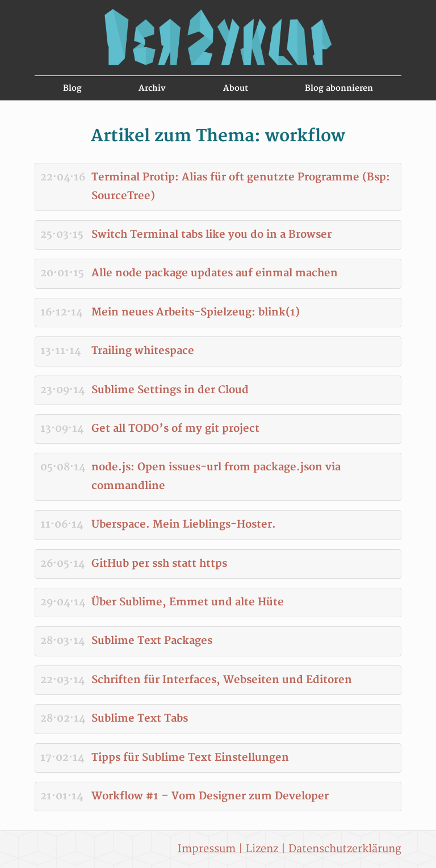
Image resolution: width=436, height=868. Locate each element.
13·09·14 (62, 429)
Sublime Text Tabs (140, 719)
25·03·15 (62, 235)
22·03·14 (62, 680)
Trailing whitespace (143, 351)
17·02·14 (62, 758)
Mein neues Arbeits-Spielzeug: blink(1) (196, 312)
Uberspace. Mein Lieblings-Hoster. (184, 524)
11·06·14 (62, 524)
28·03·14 (62, 641)
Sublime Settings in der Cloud (170, 390)
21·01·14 (62, 796)
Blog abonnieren (339, 88)
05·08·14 (63, 467)
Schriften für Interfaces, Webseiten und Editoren (222, 680)
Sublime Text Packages (152, 641)
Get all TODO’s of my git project (175, 429)
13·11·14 (60, 351)
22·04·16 (63, 177)
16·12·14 (61, 312)
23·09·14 (62, 390)
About (236, 88)
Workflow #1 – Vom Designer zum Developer (210, 796)
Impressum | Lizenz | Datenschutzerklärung (290, 849)
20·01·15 (62, 273)
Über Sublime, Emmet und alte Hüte (188, 602)
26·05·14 (62, 564)
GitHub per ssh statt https (159, 564)
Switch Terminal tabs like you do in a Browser (211, 235)
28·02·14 (63, 719)
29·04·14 (63, 602)
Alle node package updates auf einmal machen (215, 273)
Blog (72, 88)
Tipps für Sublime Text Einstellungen (190, 758)
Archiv (152, 88)
